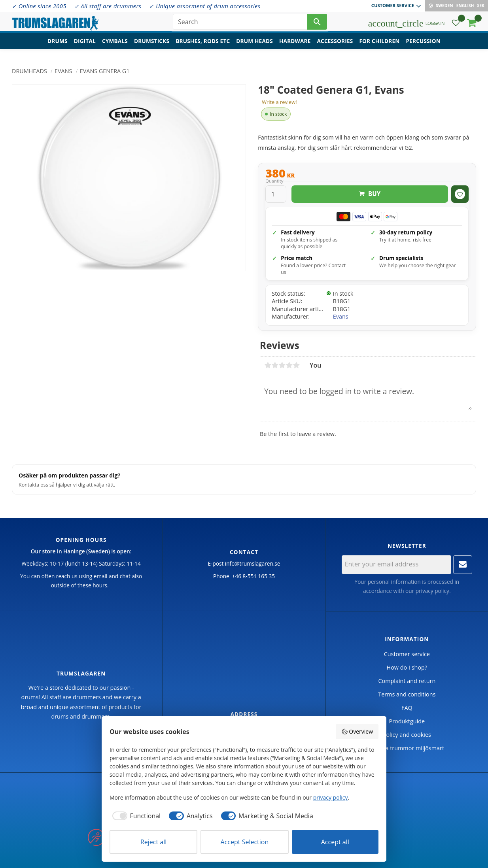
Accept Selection (245, 842)
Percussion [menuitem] (423, 46)
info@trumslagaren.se (253, 563)
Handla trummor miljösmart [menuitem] (407, 748)
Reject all (153, 842)
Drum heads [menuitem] (254, 46)
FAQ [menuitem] (407, 708)
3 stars (282, 365)
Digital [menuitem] (85, 46)
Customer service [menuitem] (393, 5)
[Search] (317, 24)
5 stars (296, 365)
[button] (456, 26)
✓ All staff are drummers (108, 6)
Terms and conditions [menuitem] (407, 694)
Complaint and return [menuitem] (407, 681)
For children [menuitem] (379, 46)
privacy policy (432, 591)
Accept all (335, 842)
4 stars (289, 365)
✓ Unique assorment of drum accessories (205, 6)
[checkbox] (135, 816)
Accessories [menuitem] (335, 46)
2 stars (275, 365)
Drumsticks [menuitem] (152, 46)
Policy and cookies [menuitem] (407, 735)
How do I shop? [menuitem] (407, 667)
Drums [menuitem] (58, 46)
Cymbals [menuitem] (115, 46)
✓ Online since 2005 (39, 6)
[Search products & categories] (240, 24)
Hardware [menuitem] (295, 46)
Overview (357, 731)
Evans (341, 316)
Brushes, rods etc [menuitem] (203, 46)
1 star (268, 365)
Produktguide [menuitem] (407, 721)
